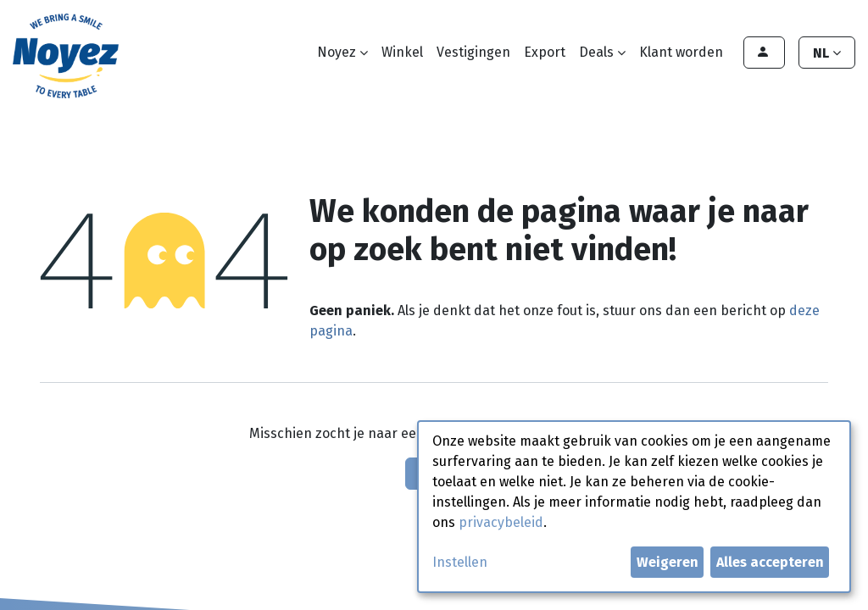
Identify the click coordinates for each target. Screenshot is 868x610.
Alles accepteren (770, 562)
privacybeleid (501, 522)
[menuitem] (402, 53)
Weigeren (668, 562)
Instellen (460, 562)
